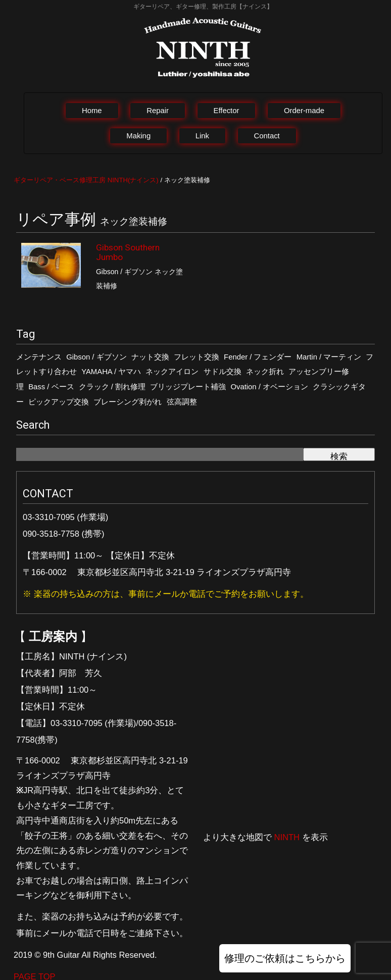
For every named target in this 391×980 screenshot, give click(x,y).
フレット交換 (197, 357)
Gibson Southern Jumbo (128, 252)
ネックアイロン (172, 372)
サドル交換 (223, 372)
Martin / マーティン (329, 357)
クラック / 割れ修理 (112, 387)
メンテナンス (39, 357)
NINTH (287, 837)
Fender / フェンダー (258, 357)
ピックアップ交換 (59, 402)
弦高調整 (182, 402)
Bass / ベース (51, 387)
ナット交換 (150, 357)
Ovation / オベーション (269, 387)
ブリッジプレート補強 (188, 387)
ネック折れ (265, 372)
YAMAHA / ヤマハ (111, 372)
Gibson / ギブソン (96, 357)
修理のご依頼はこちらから (285, 958)
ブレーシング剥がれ (128, 402)
